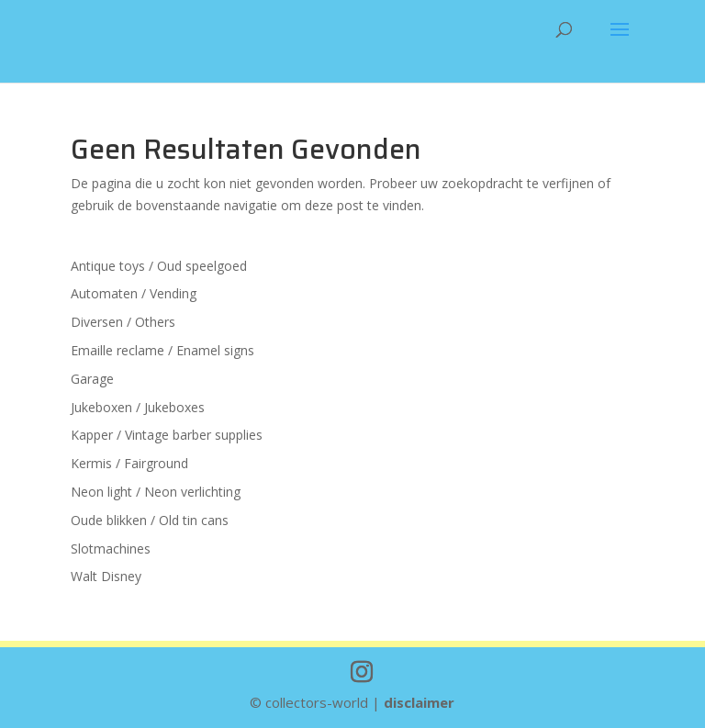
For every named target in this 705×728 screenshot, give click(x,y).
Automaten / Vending (134, 293)
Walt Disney (106, 576)
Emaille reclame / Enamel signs (162, 350)
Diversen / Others (123, 322)
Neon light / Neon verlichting (156, 492)
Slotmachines (111, 549)
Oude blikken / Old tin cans (150, 520)
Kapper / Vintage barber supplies (167, 435)
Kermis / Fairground (129, 463)
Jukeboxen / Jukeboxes (138, 407)
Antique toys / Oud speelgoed (159, 266)
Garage (92, 379)
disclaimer (419, 702)
